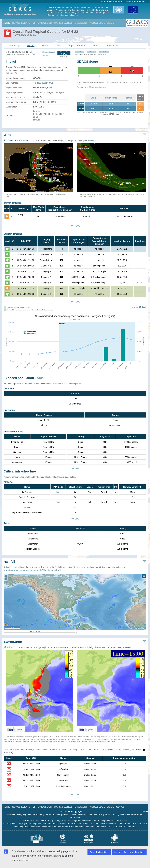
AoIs (40, 378)
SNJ (58, 502)
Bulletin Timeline (13, 234)
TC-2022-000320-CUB (43, 83)
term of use (107, 1)
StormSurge (13, 639)
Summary (14, 45)
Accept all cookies (99, 852)
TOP (144, 134)
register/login (131, 1)
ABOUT (111, 23)
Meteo (45, 45)
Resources (113, 45)
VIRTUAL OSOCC (42, 23)
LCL (58, 492)
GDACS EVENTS (21, 23)
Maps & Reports (77, 45)
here (104, 87)
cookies (145, 809)
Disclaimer (66, 809)
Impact (31, 45)
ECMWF (104, 52)
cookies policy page (57, 851)
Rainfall (128, 98)
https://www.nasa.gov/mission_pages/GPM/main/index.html (32, 568)
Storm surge (111, 98)
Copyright (77, 809)
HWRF (92, 52)
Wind (93, 98)
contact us (119, 1)
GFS (80, 52)
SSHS (90, 140)
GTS (58, 45)
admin (142, 1)
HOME (6, 23)
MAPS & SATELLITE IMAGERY (71, 23)
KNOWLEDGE (97, 23)
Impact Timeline (12, 203)
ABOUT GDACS (116, 805)
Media (96, 45)
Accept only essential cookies (129, 852)
